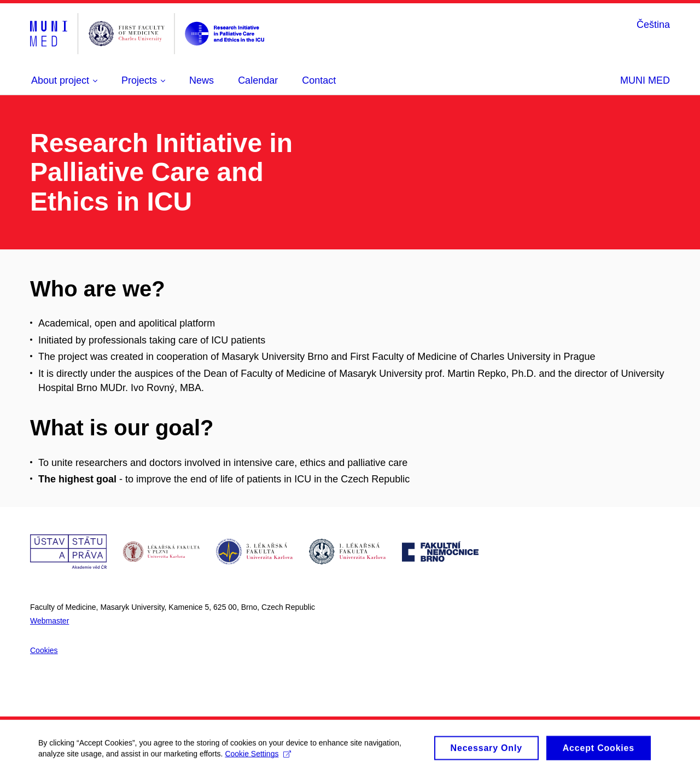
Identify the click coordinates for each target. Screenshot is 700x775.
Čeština (653, 25)
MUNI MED (645, 80)
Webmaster (49, 621)
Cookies (44, 650)
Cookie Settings (258, 757)
